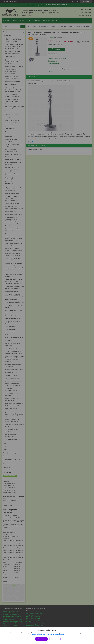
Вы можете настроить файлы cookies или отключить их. (46, 635)
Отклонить (55, 639)
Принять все (41, 639)
